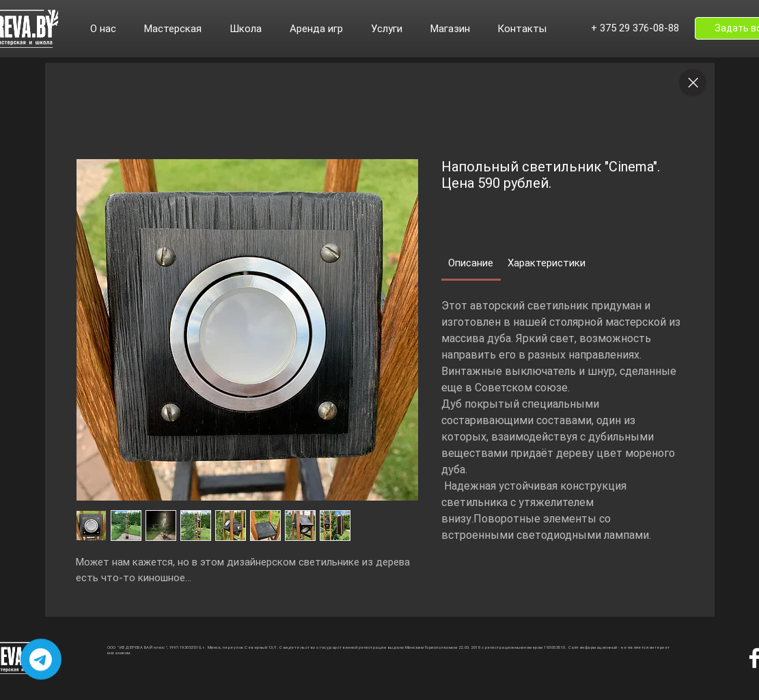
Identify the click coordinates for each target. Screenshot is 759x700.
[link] (471, 263)
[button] (110, 29)
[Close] (693, 83)
